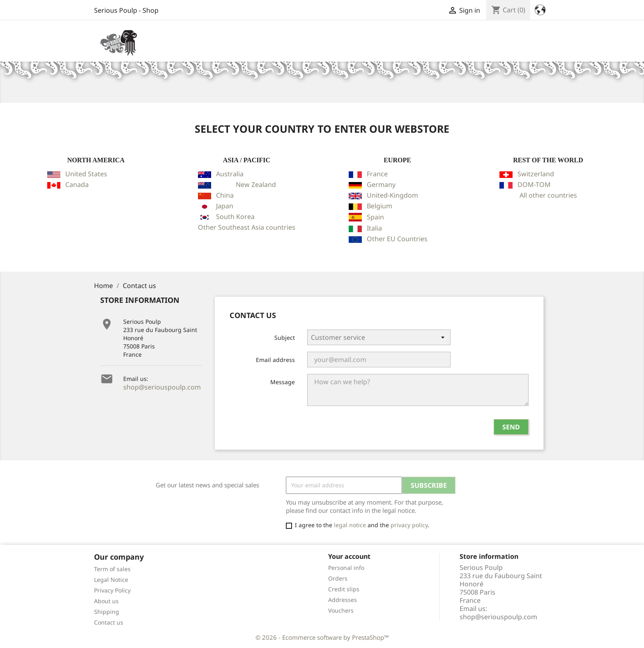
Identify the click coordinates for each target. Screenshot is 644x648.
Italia (374, 228)
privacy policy (409, 525)
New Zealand (256, 184)
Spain (375, 217)
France (377, 174)
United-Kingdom (392, 195)
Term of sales (112, 569)
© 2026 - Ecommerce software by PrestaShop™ (322, 637)
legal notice (350, 525)
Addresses (343, 600)
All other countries (548, 195)
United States (86, 174)
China (225, 195)
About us (106, 601)
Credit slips (344, 589)
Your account (349, 556)
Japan (225, 206)
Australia (230, 174)
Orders (338, 578)
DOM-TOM (534, 184)
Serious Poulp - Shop (126, 10)
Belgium (379, 206)
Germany (381, 184)
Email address (275, 360)
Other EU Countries (397, 239)
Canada (77, 184)
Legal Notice (111, 580)
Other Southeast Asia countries (247, 227)
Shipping (107, 612)
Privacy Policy (112, 590)
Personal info (346, 568)
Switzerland (536, 174)
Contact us (109, 622)
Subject (285, 338)
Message (283, 382)
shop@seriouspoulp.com (162, 387)
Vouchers (341, 610)
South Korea (235, 217)
